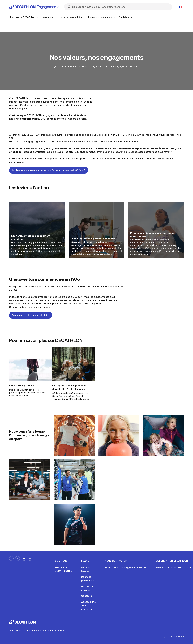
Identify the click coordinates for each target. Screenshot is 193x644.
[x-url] (18, 558)
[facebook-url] (11, 558)
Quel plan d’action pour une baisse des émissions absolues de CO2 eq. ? (49, 170)
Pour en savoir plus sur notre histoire (31, 315)
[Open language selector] (181, 7)
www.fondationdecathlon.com (173, 567)
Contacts (86, 596)
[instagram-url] (30, 558)
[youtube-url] (24, 558)
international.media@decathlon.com (126, 567)
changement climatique (94, 152)
